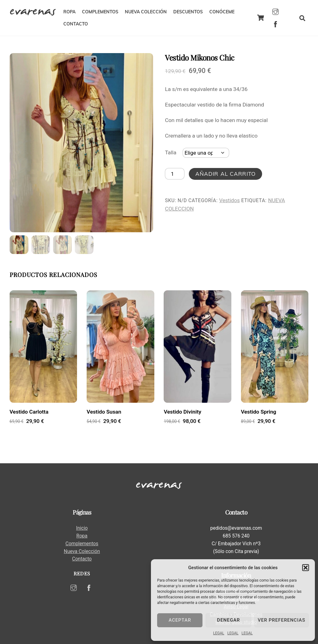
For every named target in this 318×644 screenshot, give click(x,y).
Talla (171, 152)
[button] (306, 568)
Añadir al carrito (225, 174)
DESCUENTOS (188, 12)
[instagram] (275, 11)
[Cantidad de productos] (175, 174)
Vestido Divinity (182, 412)
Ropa (82, 536)
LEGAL (219, 633)
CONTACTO (76, 24)
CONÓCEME (222, 12)
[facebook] (275, 24)
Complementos (82, 544)
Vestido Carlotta (29, 412)
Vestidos (229, 200)
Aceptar (180, 620)
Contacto (82, 559)
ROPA (69, 12)
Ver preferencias (282, 620)
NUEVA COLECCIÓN (146, 12)
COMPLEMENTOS (100, 12)
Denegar (229, 620)
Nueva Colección (82, 551)
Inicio (82, 528)
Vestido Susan (104, 412)
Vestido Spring (259, 412)
